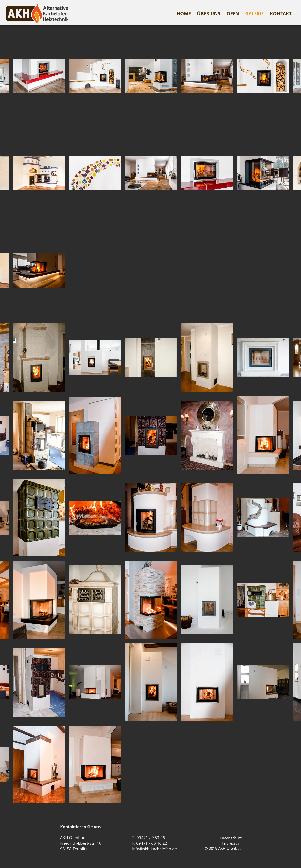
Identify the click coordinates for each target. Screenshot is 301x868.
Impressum (232, 843)
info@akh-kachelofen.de (155, 849)
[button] (233, 13)
